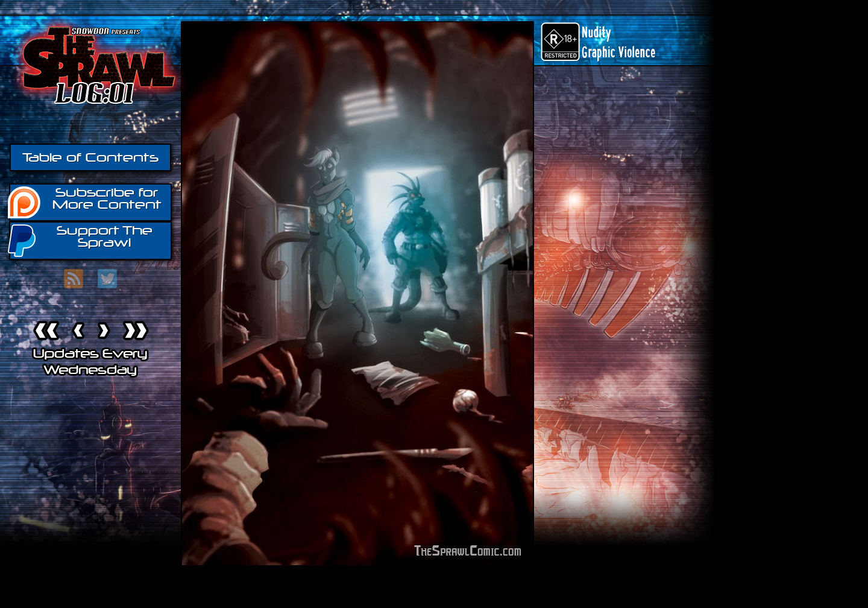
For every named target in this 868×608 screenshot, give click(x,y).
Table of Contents (90, 157)
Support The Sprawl (81, 240)
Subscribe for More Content (85, 201)
